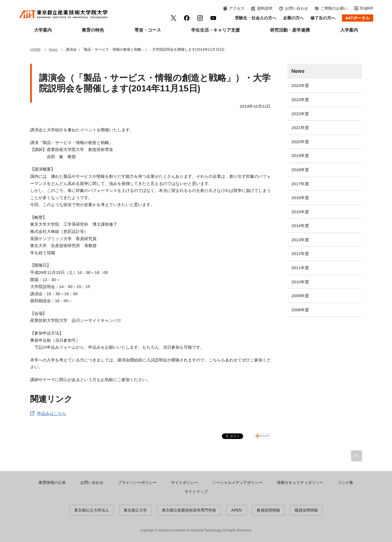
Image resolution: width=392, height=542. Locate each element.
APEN (236, 510)
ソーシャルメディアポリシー (237, 482)
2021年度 (300, 128)
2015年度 (300, 212)
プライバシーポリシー (137, 482)
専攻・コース (148, 30)
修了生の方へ (323, 18)
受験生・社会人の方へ (256, 18)
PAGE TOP (357, 456)
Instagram (200, 18)
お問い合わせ (297, 8)
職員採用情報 (306, 510)
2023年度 (300, 100)
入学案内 (349, 30)
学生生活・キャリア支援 (216, 30)
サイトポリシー (185, 482)
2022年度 (300, 114)
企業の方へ (293, 18)
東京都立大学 (135, 510)
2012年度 (300, 254)
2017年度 (300, 184)
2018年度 (300, 170)
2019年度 (300, 156)
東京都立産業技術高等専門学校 (189, 510)
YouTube (213, 18)
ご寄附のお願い (334, 8)
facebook (187, 18)
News (298, 71)
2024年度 (300, 85)
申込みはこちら (52, 413)
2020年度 (300, 142)
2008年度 (300, 310)
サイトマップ (196, 492)
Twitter (173, 18)
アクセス (237, 8)
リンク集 (346, 482)
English (367, 8)
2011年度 (300, 268)
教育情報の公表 (52, 482)
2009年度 (300, 296)
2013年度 (300, 240)
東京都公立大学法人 (92, 510)
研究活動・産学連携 (290, 30)
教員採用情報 (268, 510)
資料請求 (265, 8)
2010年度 (300, 282)
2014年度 (300, 226)
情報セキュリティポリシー (300, 482)
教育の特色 (93, 30)
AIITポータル (357, 18)
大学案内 (43, 30)
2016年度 (300, 198)
